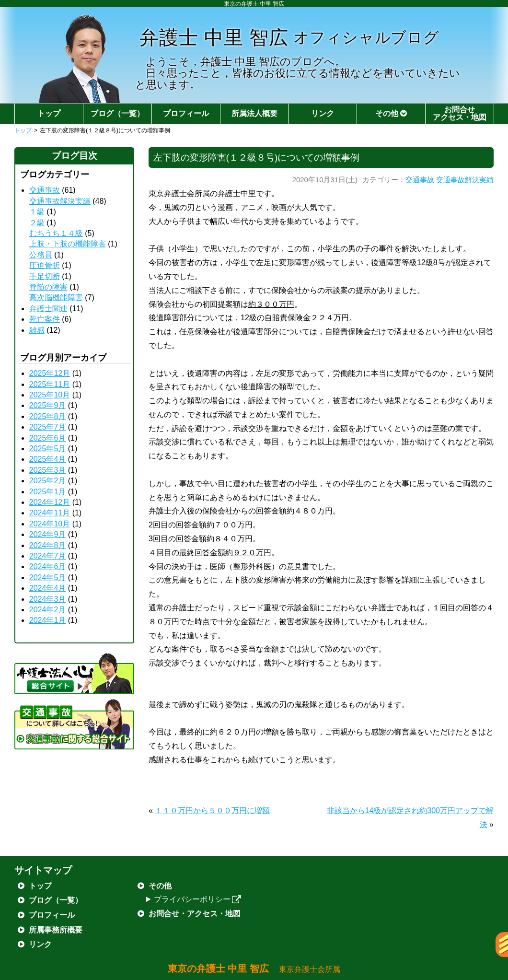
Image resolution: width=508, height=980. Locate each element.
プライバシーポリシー (198, 899)
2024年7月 (48, 556)
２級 (37, 223)
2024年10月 (50, 524)
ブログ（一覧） (117, 113)
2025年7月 (48, 427)
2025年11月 (50, 384)
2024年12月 (50, 502)
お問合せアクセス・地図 (460, 113)
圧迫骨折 (45, 265)
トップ (49, 113)
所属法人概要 (254, 113)
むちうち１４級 (56, 233)
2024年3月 (48, 599)
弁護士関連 (48, 309)
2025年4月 (48, 459)
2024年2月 (48, 610)
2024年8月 (48, 545)
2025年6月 (48, 438)
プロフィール (186, 113)
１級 (37, 212)
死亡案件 (45, 319)
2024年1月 (48, 620)
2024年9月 (48, 534)
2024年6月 (48, 566)
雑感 (37, 330)
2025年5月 (48, 449)
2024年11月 (50, 513)
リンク (323, 113)
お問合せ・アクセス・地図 (195, 914)
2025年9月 (48, 405)
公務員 (41, 255)
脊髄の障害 (48, 287)
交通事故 (420, 180)
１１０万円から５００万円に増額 (212, 811)
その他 (391, 113)
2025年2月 (48, 481)
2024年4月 (48, 588)
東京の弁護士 (254, 968)
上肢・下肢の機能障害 (68, 244)
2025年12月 (50, 373)
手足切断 (45, 276)
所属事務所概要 (56, 930)
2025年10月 (50, 395)
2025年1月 (48, 492)
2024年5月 (48, 577)
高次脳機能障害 (56, 297)
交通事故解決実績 (465, 180)
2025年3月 (48, 470)
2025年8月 (48, 416)
